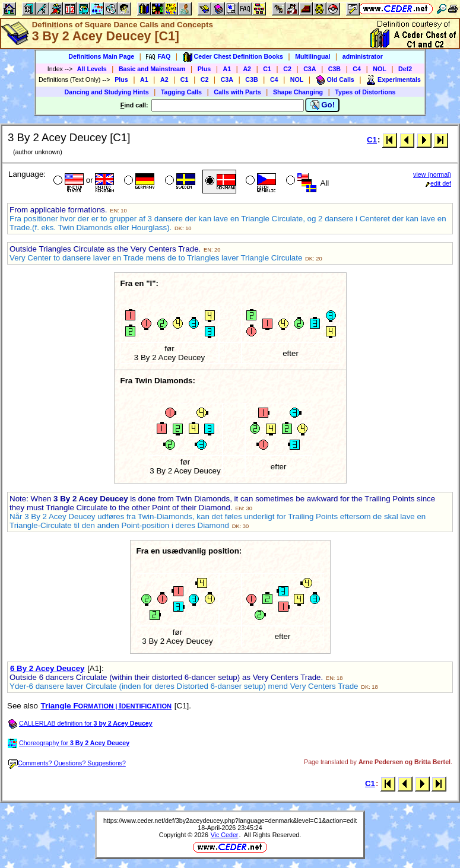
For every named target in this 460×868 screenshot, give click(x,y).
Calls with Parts (237, 92)
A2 (247, 69)
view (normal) (432, 174)
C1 (267, 69)
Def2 (405, 69)
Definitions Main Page (101, 56)
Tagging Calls (181, 92)
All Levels (92, 69)
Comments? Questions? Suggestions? (67, 763)
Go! (323, 105)
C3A (310, 69)
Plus (204, 69)
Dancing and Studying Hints (107, 92)
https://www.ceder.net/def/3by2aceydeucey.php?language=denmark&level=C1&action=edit (230, 821)
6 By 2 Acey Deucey (47, 668)
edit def (438, 183)
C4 (357, 69)
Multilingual (313, 56)
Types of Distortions (365, 92)
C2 (287, 69)
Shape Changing (298, 92)
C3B (334, 69)
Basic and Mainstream (152, 69)
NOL (380, 69)
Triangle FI (107, 706)
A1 (227, 69)
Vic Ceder (225, 835)
